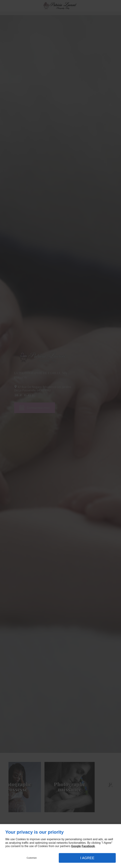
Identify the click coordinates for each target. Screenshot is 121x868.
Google (76, 846)
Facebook (88, 846)
